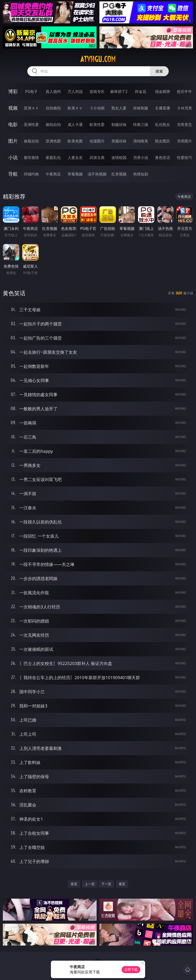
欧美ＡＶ (75, 108)
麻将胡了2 (119, 91)
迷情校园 (119, 158)
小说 (13, 157)
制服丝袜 (119, 125)
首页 (74, 884)
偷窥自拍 (31, 141)
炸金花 (141, 91)
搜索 (159, 71)
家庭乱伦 (53, 158)
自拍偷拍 (53, 108)
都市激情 (31, 158)
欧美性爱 (97, 125)
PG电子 (31, 91)
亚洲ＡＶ (31, 108)
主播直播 (163, 108)
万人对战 (75, 91)
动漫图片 (97, 141)
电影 (13, 124)
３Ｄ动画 (97, 108)
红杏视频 (119, 174)
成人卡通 (75, 125)
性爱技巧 (184, 158)
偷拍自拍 (53, 125)
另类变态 (184, 125)
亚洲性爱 (31, 125)
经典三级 (141, 125)
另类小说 (141, 158)
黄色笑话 (163, 158)
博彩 (13, 91)
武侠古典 (97, 158)
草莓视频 (75, 174)
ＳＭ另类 (184, 108)
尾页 (122, 884)
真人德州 (53, 91)
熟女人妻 (119, 108)
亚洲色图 (53, 141)
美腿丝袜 (119, 141)
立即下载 (131, 970)
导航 (13, 174)
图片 (13, 141)
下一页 (106, 884)
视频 (13, 108)
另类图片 (184, 141)
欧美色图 (75, 141)
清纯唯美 (141, 141)
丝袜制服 (141, 108)
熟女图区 (163, 141)
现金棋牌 (163, 91)
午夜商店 (53, 174)
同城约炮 (31, 174)
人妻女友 (75, 158)
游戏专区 (97, 91)
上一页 (90, 884)
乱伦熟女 (163, 125)
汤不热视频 (97, 174)
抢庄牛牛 (184, 91)
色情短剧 (141, 174)
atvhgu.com (98, 59)
